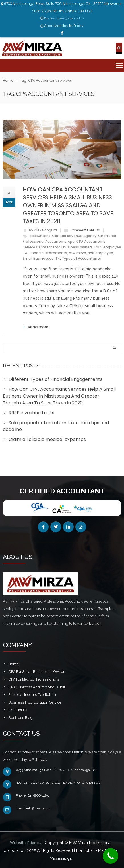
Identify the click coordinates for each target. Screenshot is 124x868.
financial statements (48, 253)
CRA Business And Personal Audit (37, 687)
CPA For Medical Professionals (34, 679)
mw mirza (77, 253)
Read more (38, 327)
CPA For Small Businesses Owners (37, 672)
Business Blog (21, 718)
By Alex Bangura (43, 230)
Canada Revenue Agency (74, 236)
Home (14, 664)
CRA (98, 247)
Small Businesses (38, 258)
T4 (58, 258)
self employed (101, 253)
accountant (40, 236)
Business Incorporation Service (35, 702)
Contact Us (18, 710)
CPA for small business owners (66, 247)
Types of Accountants (81, 258)
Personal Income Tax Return (32, 695)
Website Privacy (26, 843)
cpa (71, 241)
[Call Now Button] (110, 856)
